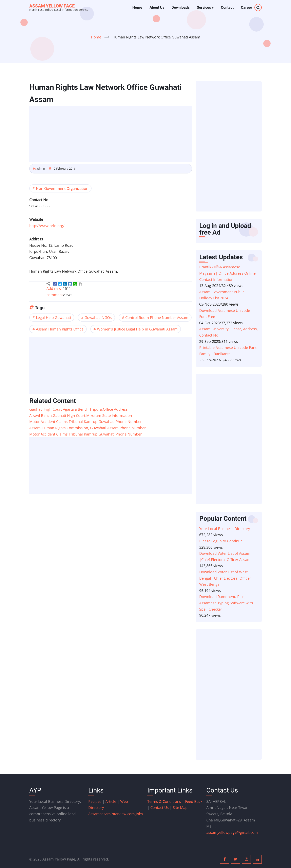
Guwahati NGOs (98, 318)
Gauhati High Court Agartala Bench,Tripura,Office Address (79, 409)
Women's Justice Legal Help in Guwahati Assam (137, 329)
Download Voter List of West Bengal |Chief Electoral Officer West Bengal (225, 578)
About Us (157, 7)
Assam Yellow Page (52, 6)
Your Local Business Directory (225, 529)
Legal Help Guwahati (53, 318)
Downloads (180, 7)
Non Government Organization (62, 188)
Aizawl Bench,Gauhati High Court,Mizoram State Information (81, 415)
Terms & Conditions (164, 801)
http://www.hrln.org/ (47, 226)
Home (137, 7)
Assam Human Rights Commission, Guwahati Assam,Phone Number (88, 428)
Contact (227, 7)
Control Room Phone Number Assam (157, 318)
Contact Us (160, 807)
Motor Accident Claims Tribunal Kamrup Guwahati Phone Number (85, 422)
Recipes (95, 801)
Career (247, 7)
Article (111, 801)
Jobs (139, 814)
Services (205, 7)
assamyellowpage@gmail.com (232, 832)
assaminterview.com (112, 814)
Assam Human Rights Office (60, 329)
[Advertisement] (112, 134)
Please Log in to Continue (221, 541)
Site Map (180, 807)
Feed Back (194, 801)
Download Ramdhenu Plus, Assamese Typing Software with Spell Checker (226, 603)
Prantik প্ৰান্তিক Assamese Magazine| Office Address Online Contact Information (227, 273)
